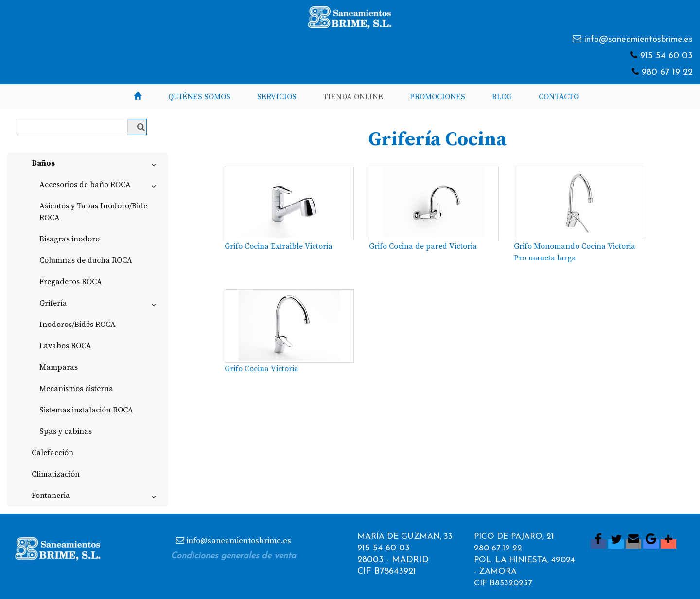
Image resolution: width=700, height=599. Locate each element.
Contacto (559, 97)
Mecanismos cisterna (76, 389)
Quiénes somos (199, 97)
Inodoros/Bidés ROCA (78, 325)
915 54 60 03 (666, 56)
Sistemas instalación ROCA (86, 410)
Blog (502, 97)
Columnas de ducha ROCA (86, 260)
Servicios (277, 97)
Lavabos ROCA (65, 346)
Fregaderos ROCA (71, 282)
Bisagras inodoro (70, 239)
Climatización (56, 474)
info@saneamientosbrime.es (639, 40)
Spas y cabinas (66, 431)
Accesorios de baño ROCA (100, 187)
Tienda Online (353, 97)
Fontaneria (96, 497)
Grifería (100, 305)
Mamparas (59, 367)
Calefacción (52, 453)
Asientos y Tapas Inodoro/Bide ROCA (93, 212)
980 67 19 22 (667, 73)
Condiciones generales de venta (233, 556)
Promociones (437, 97)
